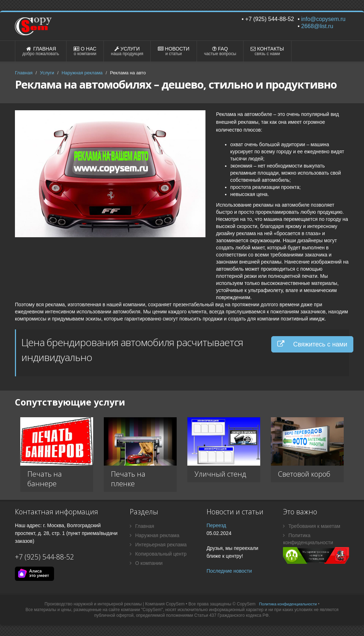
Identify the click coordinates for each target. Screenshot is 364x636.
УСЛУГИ (127, 51)
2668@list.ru (317, 26)
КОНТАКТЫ (267, 51)
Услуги (47, 73)
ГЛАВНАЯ (41, 51)
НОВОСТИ (174, 51)
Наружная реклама (82, 73)
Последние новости (229, 571)
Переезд (216, 525)
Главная (24, 73)
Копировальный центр (158, 554)
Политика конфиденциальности (308, 539)
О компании (146, 563)
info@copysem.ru (323, 19)
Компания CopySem (165, 604)
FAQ (220, 51)
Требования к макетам (312, 526)
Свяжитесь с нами (312, 344)
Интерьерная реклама (158, 545)
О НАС (85, 51)
